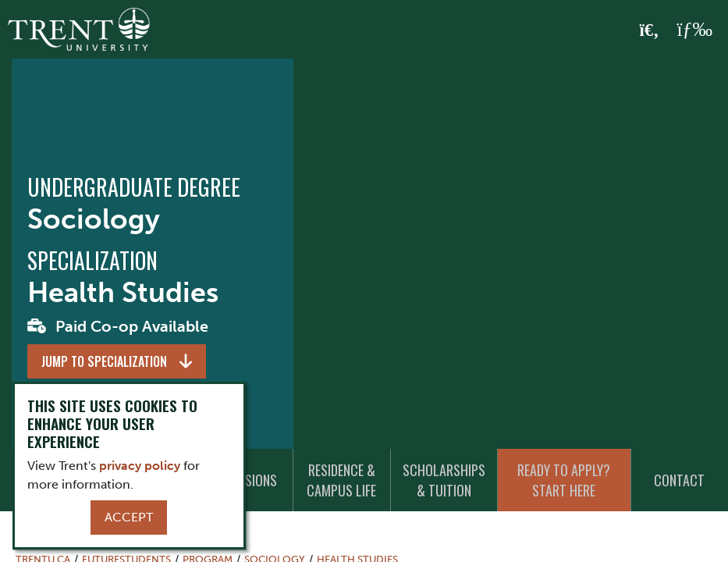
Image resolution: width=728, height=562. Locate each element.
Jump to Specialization (104, 361)
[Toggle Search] (650, 30)
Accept (129, 517)
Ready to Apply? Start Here (564, 480)
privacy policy (140, 466)
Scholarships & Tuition (444, 480)
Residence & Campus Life (341, 480)
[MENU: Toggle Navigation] (694, 30)
